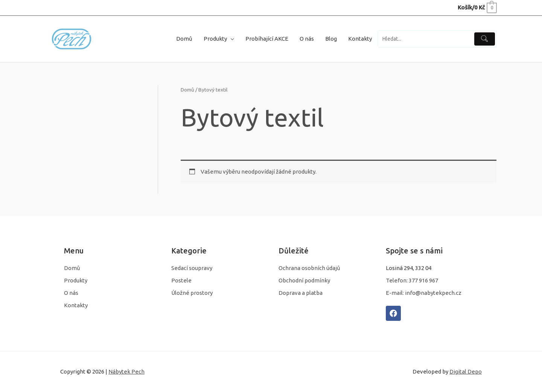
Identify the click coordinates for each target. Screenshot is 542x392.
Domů (187, 90)
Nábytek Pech (126, 371)
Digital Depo (466, 371)
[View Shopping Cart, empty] (477, 7)
